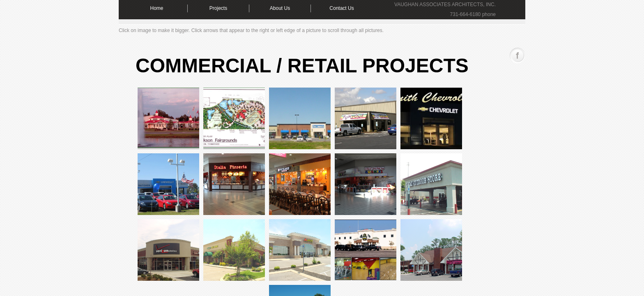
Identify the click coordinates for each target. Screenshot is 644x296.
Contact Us (342, 8)
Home (156, 8)
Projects (218, 8)
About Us (280, 8)
